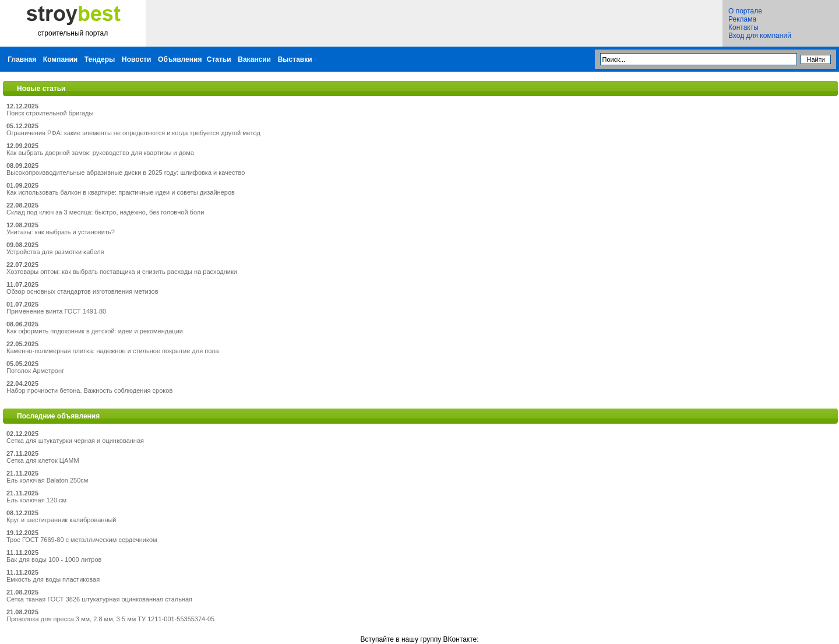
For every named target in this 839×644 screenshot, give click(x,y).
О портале (745, 11)
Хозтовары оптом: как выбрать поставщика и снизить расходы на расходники (122, 272)
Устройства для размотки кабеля (55, 252)
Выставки (295, 59)
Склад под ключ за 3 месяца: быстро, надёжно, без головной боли (105, 212)
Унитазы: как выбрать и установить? (61, 232)
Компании (60, 59)
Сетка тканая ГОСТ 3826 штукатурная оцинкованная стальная (99, 599)
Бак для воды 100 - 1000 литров (54, 559)
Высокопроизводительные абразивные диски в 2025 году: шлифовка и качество (126, 173)
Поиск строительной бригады (50, 113)
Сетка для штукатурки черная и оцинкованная (75, 441)
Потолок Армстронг (35, 371)
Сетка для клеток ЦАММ (43, 460)
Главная (22, 59)
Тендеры (100, 59)
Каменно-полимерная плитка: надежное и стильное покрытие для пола (113, 351)
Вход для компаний (760, 36)
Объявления (180, 59)
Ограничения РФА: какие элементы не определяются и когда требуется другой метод (133, 133)
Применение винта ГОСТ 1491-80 (56, 311)
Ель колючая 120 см (36, 500)
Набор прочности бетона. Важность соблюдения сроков (89, 390)
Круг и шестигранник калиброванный (61, 520)
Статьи (219, 59)
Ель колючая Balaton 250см (47, 480)
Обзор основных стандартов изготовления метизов (82, 291)
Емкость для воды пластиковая (53, 579)
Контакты (743, 27)
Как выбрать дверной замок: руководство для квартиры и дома (100, 153)
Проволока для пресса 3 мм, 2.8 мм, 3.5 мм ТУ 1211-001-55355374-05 (110, 619)
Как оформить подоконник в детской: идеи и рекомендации (95, 331)
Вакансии (254, 59)
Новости (136, 59)
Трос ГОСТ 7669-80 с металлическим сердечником (82, 540)
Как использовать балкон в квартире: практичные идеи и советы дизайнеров (121, 192)
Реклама (742, 19)
